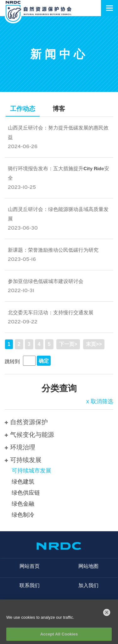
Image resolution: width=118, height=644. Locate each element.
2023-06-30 (23, 228)
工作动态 (23, 109)
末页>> (94, 344)
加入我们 (88, 585)
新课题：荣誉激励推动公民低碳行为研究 (53, 250)
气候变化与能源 (29, 435)
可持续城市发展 (31, 471)
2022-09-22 (23, 322)
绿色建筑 (23, 482)
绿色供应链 (26, 493)
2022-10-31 (21, 290)
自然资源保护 (26, 422)
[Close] (107, 615)
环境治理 (20, 447)
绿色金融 (23, 504)
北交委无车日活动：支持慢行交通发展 (51, 313)
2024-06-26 (23, 146)
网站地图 (88, 566)
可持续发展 (23, 460)
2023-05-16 (22, 259)
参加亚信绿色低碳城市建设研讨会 (46, 281)
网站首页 (30, 566)
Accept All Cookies (59, 637)
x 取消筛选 (100, 401)
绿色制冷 (23, 515)
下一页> (68, 344)
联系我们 (30, 585)
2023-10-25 (22, 187)
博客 (59, 109)
